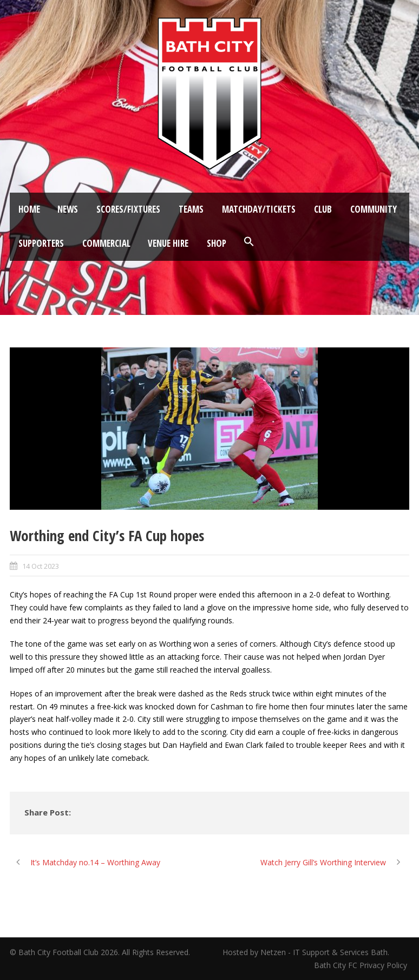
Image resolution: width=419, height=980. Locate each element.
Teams (191, 209)
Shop (217, 243)
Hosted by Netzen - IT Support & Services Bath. (306, 952)
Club (323, 209)
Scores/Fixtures (128, 209)
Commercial (106, 243)
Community (374, 209)
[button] (249, 242)
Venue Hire (168, 243)
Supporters (41, 243)
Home (29, 209)
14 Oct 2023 (41, 566)
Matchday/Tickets (259, 209)
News (68, 209)
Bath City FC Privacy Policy (362, 965)
